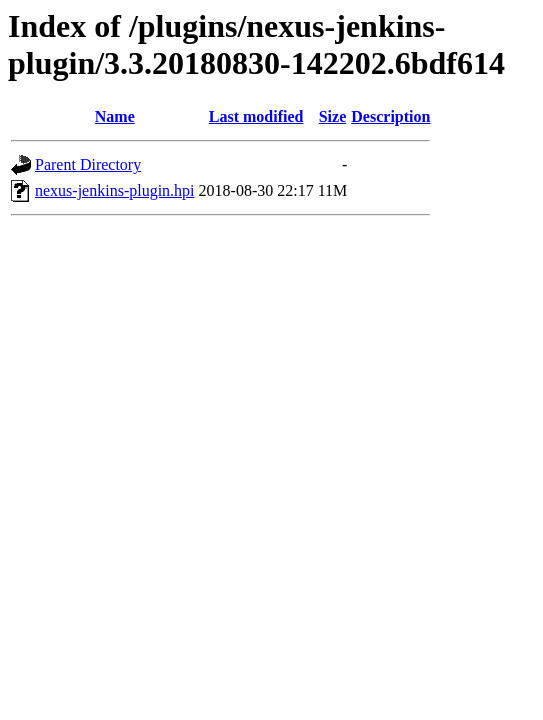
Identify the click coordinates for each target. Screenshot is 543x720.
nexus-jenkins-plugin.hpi (115, 190)
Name (115, 116)
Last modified (256, 116)
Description (390, 116)
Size (333, 116)
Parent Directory (88, 164)
